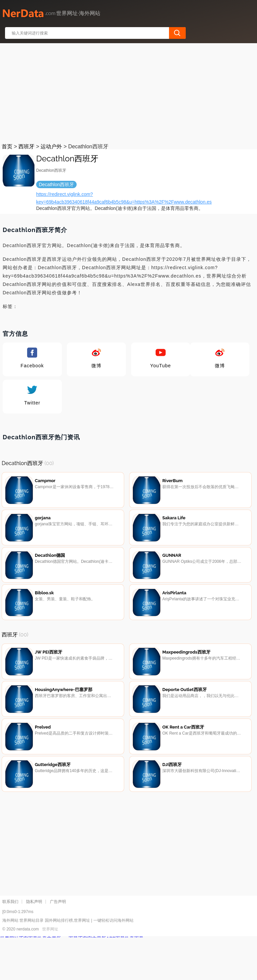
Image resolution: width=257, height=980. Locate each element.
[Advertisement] (129, 92)
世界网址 (50, 972)
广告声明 (58, 944)
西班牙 (26, 146)
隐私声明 (34, 944)
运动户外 (51, 146)
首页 (7, 146)
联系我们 (10, 944)
